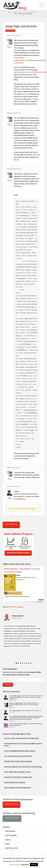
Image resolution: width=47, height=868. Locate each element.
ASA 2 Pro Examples (16, 607)
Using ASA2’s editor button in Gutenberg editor (18, 777)
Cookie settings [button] (15, 864)
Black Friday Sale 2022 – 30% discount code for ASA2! (28, 716)
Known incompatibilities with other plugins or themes (20, 751)
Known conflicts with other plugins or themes (17, 772)
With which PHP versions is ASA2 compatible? (18, 761)
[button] (42, 5)
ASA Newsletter (10, 831)
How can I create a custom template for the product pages (21, 738)
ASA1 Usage (17, 696)
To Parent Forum (10, 31)
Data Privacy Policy (12, 848)
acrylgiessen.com (17, 618)
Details (34, 578)
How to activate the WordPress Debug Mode (18, 788)
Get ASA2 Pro (11, 524)
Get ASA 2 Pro (12, 804)
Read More (25, 864)
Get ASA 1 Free (12, 818)
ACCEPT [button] (34, 865)
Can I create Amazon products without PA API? (18, 756)
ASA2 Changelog (11, 835)
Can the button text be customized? (15, 782)
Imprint (8, 844)
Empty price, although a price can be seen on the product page (23, 767)
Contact (8, 840)
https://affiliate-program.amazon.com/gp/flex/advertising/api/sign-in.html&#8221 (30, 60)
